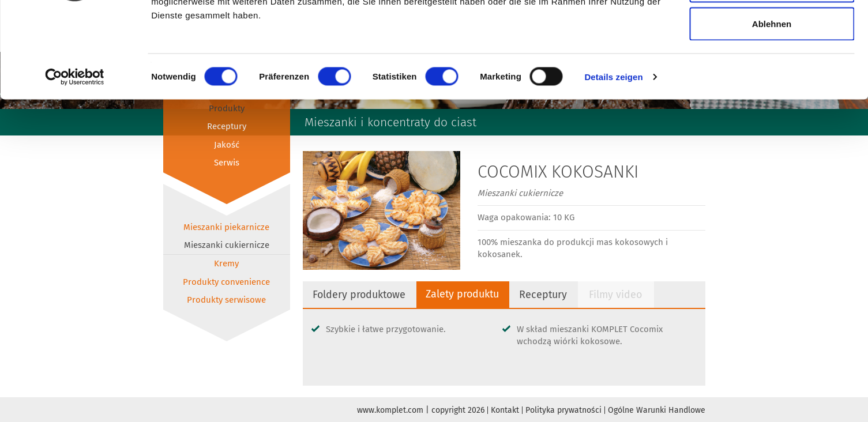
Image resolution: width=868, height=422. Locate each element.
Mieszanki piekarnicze (226, 227)
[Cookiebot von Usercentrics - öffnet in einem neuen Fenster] (75, 159)
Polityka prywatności (563, 410)
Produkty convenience (226, 282)
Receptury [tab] (547, 295)
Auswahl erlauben (772, 68)
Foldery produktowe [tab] (360, 295)
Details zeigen (613, 159)
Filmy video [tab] (620, 295)
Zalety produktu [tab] (465, 294)
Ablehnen (772, 106)
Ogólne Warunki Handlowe (657, 410)
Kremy (226, 263)
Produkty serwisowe (226, 300)
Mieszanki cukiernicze (227, 245)
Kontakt (505, 410)
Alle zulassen (771, 30)
